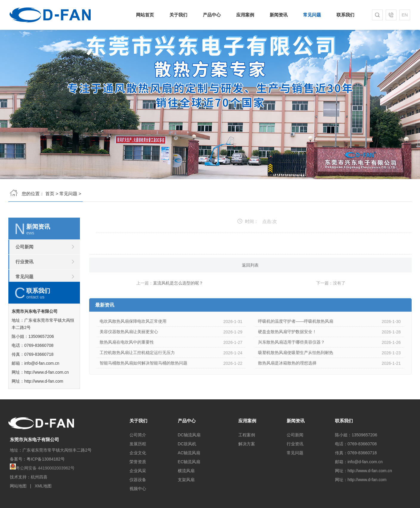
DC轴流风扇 (189, 435)
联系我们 (343, 15)
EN (403, 15)
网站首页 (147, 15)
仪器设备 (138, 480)
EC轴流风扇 (189, 462)
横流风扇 (186, 471)
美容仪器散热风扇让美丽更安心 (129, 351)
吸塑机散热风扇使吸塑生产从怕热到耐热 (296, 372)
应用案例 (245, 15)
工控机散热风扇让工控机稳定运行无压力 (137, 372)
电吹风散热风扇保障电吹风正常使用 (133, 340)
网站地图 (18, 486)
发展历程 (138, 444)
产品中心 (213, 15)
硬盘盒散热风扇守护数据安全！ (287, 351)
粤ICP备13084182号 (46, 459)
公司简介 (138, 435)
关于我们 (180, 15)
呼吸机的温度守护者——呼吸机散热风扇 (296, 340)
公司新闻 (24, 266)
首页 (50, 192)
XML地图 (43, 486)
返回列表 (250, 284)
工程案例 (247, 435)
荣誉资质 (138, 462)
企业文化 (138, 453)
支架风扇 (186, 480)
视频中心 (138, 489)
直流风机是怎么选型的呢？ (178, 302)
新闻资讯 (278, 15)
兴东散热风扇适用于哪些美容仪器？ (291, 361)
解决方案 (247, 444)
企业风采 (138, 471)
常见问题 (311, 15)
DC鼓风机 (187, 444)
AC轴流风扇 (189, 453)
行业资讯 (24, 281)
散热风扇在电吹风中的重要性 (127, 361)
